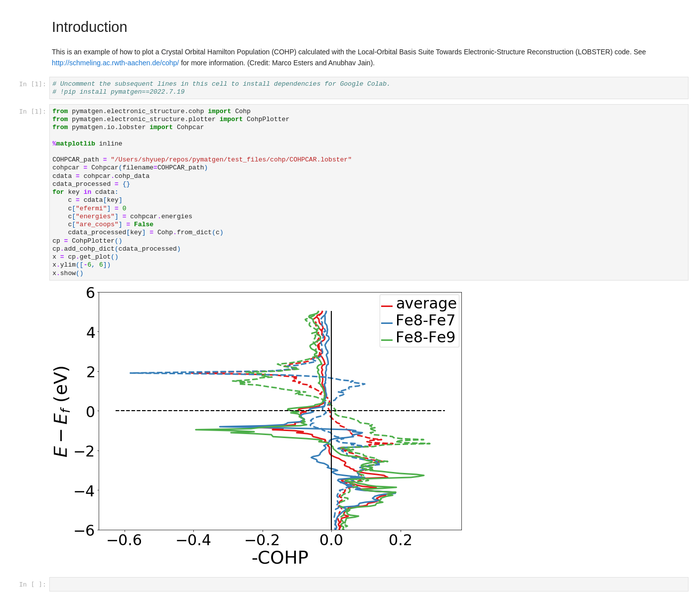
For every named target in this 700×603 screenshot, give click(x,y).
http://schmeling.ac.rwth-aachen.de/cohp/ (115, 63)
